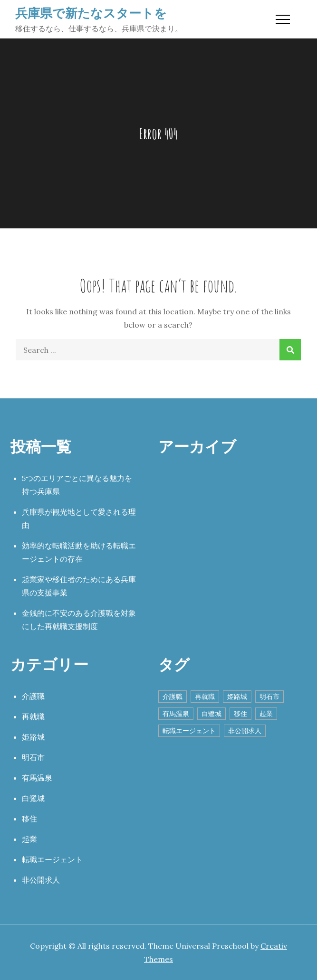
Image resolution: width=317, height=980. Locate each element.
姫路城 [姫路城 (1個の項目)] (237, 697)
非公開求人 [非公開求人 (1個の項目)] (245, 731)
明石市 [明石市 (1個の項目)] (269, 697)
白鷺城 (33, 798)
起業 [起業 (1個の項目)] (266, 714)
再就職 (33, 716)
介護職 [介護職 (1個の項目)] (173, 697)
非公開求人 (41, 880)
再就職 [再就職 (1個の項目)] (205, 697)
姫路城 (33, 737)
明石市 (33, 757)
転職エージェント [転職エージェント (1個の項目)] (189, 731)
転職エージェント (52, 859)
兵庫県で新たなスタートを (91, 13)
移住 (29, 819)
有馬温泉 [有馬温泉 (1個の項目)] (176, 714)
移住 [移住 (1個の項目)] (240, 714)
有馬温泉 (37, 778)
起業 (29, 839)
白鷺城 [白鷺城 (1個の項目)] (211, 714)
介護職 (33, 696)
